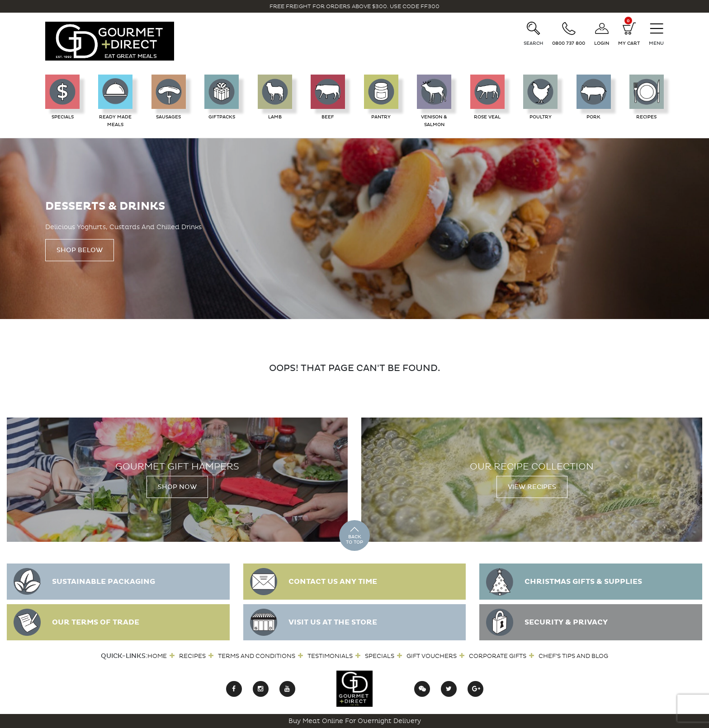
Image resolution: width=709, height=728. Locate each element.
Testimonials (330, 656)
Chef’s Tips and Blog (573, 656)
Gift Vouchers (432, 656)
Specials (380, 656)
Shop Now (177, 487)
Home (157, 656)
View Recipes (532, 487)
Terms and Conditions (257, 656)
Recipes (192, 656)
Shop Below (80, 250)
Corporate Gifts (498, 656)
